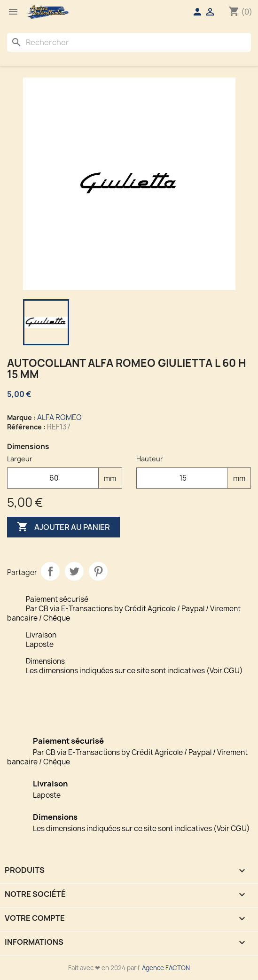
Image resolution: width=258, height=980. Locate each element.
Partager (50, 571)
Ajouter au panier (63, 527)
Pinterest (98, 571)
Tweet (74, 571)
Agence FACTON (166, 968)
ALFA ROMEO (59, 417)
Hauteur (150, 459)
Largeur (20, 459)
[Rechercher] (129, 42)
